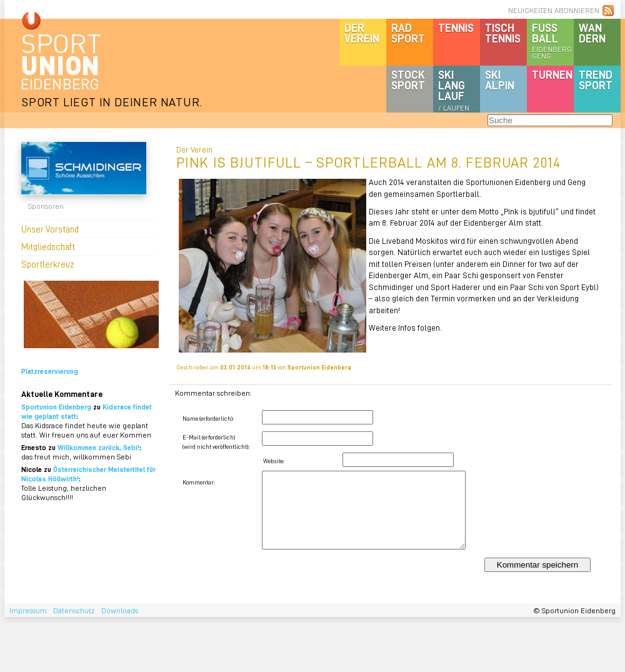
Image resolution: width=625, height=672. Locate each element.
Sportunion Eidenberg (56, 407)
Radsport (408, 33)
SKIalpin (500, 80)
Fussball (553, 41)
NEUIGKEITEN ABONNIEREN (554, 10)
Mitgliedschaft (48, 246)
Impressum (28, 610)
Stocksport (408, 80)
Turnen (552, 74)
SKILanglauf (454, 90)
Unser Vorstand (50, 229)
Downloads (120, 610)
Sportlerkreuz (48, 264)
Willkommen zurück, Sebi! (98, 447)
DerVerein (362, 33)
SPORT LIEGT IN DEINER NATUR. (112, 102)
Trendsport (596, 80)
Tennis (456, 28)
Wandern (592, 33)
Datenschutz (74, 610)
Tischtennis (503, 33)
